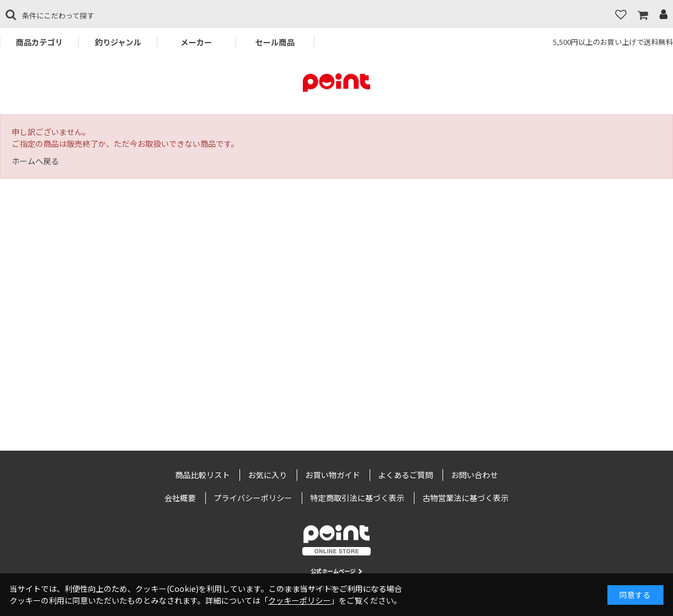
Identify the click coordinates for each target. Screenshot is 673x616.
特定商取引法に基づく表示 (357, 498)
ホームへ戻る (35, 161)
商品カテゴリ (39, 42)
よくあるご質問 (405, 475)
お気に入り (268, 475)
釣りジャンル (118, 42)
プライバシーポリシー (253, 498)
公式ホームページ (336, 571)
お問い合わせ (474, 475)
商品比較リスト (202, 475)
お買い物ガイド (333, 475)
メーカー (196, 42)
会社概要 (180, 498)
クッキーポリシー (299, 600)
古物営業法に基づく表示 (465, 498)
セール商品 (275, 42)
